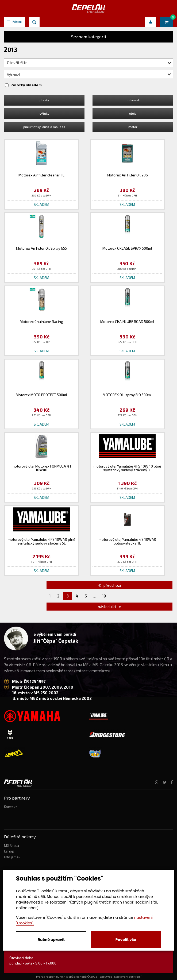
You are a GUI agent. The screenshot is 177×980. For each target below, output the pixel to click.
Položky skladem (26, 85)
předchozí (110, 585)
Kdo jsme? (12, 857)
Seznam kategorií (89, 36)
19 (104, 596)
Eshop (9, 851)
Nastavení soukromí (128, 977)
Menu (14, 22)
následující (109, 607)
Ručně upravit (51, 940)
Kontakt (10, 807)
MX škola (11, 846)
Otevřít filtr (89, 63)
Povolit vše (126, 940)
